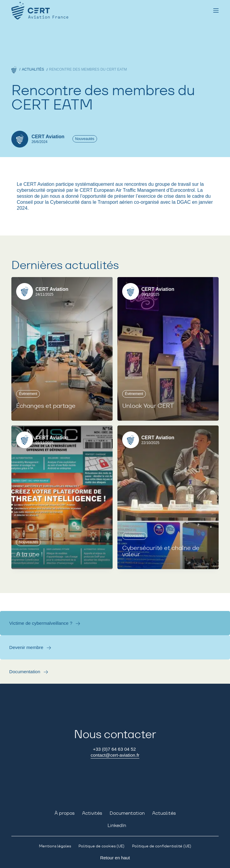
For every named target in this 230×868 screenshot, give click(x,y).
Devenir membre (26, 647)
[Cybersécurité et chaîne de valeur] (168, 497)
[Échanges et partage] (62, 349)
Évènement (28, 394)
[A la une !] (62, 497)
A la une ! (29, 554)
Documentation (25, 672)
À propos (65, 813)
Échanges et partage (46, 406)
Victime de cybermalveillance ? (41, 623)
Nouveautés (85, 139)
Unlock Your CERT (148, 406)
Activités (92, 813)
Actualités (164, 813)
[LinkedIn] (115, 826)
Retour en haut (115, 858)
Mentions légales (55, 846)
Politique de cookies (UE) (102, 846)
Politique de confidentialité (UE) (162, 846)
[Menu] (216, 10)
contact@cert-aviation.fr (115, 755)
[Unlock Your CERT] (168, 349)
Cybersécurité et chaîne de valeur (161, 551)
